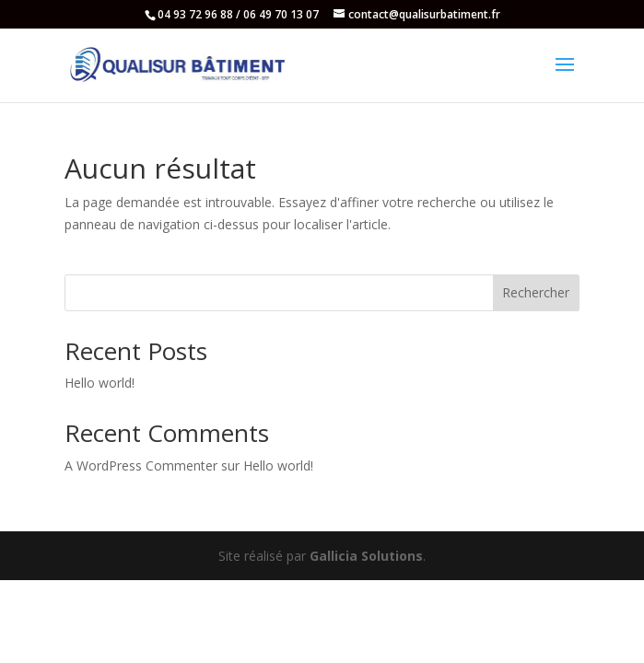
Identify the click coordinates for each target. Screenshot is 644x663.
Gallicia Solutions (366, 556)
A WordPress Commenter (141, 465)
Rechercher (536, 292)
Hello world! (100, 383)
